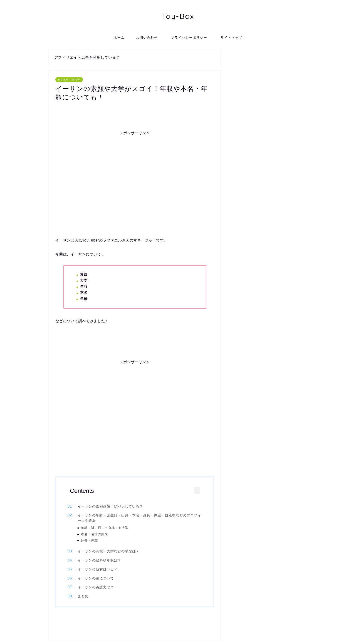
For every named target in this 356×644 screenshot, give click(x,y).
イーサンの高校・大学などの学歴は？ (111, 552)
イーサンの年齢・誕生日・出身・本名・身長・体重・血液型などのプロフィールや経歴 (138, 518)
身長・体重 (92, 540)
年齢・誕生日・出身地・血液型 (107, 528)
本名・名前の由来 (97, 534)
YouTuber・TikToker (69, 80)
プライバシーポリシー (191, 38)
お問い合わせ (147, 38)
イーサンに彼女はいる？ (100, 570)
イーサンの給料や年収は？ (102, 561)
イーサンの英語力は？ (99, 588)
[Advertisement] (135, 175)
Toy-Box (178, 16)
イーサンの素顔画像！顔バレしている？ (113, 506)
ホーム (119, 38)
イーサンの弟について (99, 579)
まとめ (86, 597)
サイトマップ (231, 38)
